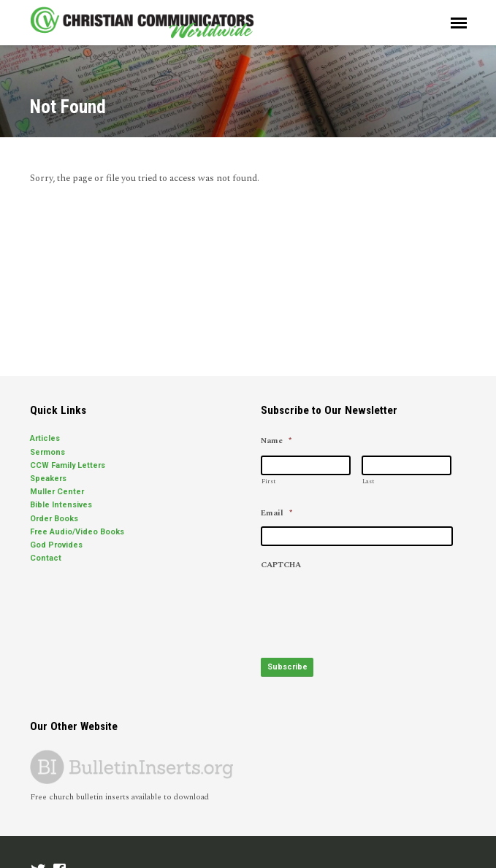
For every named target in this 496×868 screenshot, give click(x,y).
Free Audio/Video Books (77, 532)
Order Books (54, 519)
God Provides (56, 545)
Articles (45, 438)
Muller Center (57, 492)
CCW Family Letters (68, 465)
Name (276, 441)
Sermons (47, 452)
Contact (46, 558)
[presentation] (372, 606)
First (268, 481)
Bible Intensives (61, 505)
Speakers (48, 479)
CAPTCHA (281, 565)
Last (368, 481)
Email (276, 513)
